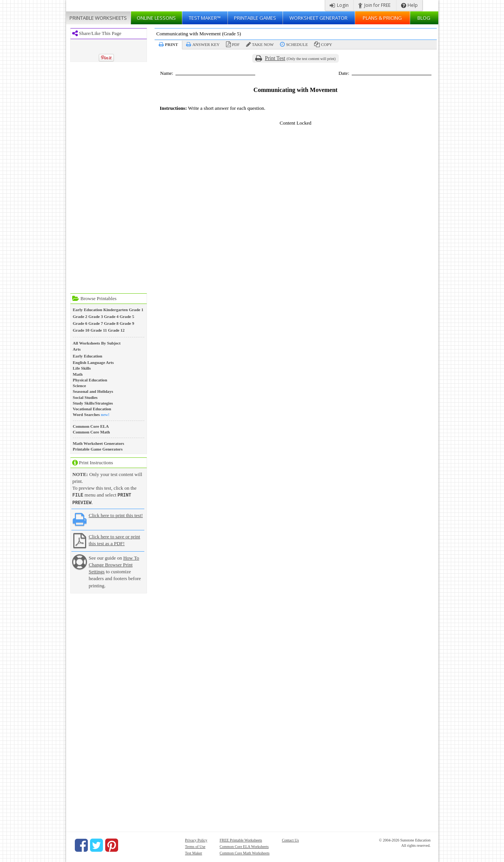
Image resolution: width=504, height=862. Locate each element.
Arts (77, 349)
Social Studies (85, 397)
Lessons (156, 18)
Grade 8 (111, 323)
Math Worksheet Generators (99, 443)
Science (80, 386)
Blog (424, 18)
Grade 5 (127, 316)
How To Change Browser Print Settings (114, 564)
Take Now (263, 44)
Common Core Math (92, 432)
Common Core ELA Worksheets (244, 846)
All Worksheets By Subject (97, 343)
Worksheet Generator (318, 18)
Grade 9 (127, 323)
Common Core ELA (91, 426)
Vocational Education (92, 409)
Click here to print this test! (116, 515)
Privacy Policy (196, 839)
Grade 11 (99, 330)
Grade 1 (136, 310)
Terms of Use (195, 846)
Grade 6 (80, 323)
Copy (326, 44)
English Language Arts (93, 362)
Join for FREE (374, 5)
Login (339, 5)
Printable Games (255, 18)
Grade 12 (116, 330)
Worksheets (98, 18)
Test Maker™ (205, 18)
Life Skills (82, 368)
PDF (236, 44)
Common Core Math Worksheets (245, 852)
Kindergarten (115, 310)
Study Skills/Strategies (93, 403)
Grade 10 (81, 330)
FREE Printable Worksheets (241, 839)
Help (409, 5)
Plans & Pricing (382, 18)
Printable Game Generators (98, 449)
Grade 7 (96, 323)
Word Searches (86, 414)
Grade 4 (111, 316)
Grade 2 (80, 316)
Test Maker (194, 852)
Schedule (297, 44)
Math (78, 374)
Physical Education (90, 380)
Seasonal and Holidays (93, 391)
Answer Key (206, 44)
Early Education (88, 310)
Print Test (275, 58)
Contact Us (290, 839)
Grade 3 (96, 316)
